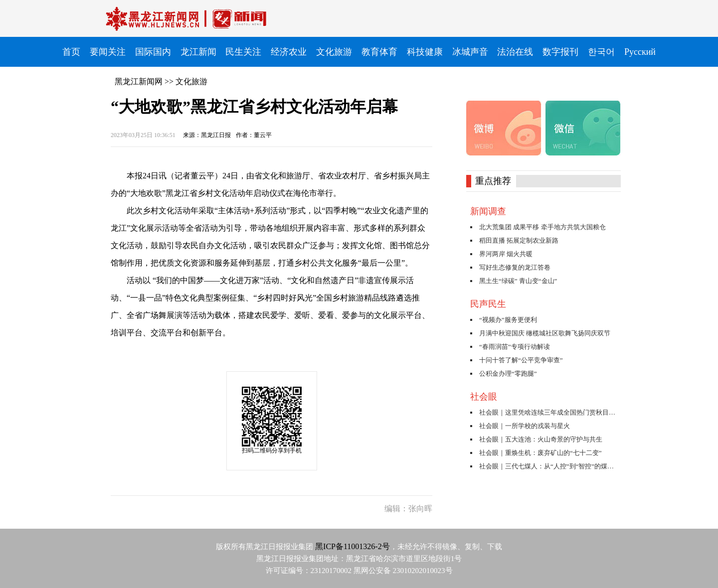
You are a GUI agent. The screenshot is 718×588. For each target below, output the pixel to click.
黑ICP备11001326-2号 (353, 546)
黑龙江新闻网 (139, 81)
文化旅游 (191, 81)
